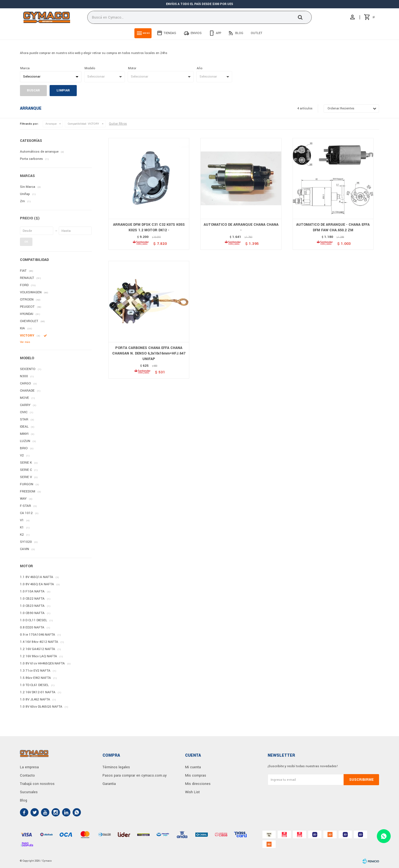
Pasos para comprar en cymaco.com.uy (135, 775)
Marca (25, 68)
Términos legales (116, 767)
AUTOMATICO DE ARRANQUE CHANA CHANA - (241, 227)
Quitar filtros (118, 124)
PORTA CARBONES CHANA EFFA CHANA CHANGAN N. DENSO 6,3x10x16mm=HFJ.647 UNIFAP (149, 353)
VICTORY (83, 124)
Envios (196, 33)
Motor (132, 68)
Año (199, 68)
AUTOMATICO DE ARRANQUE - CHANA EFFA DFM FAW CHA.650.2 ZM (333, 227)
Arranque (51, 124)
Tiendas (170, 33)
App (218, 33)
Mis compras (196, 775)
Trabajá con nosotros (37, 784)
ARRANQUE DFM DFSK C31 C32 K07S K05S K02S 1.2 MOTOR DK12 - (149, 227)
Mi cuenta (193, 767)
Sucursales (29, 792)
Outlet (257, 33)
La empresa (29, 767)
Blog (239, 33)
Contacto (27, 775)
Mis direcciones (198, 784)
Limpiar (63, 90)
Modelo (90, 68)
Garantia (109, 784)
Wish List (192, 792)
